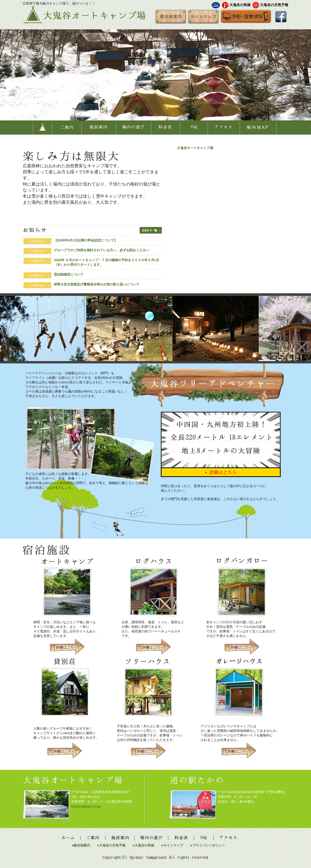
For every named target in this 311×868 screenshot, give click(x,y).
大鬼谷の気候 (240, 5)
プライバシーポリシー (209, 845)
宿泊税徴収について (69, 274)
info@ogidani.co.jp (86, 806)
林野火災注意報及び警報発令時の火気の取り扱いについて (97, 284)
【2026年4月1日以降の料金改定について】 (86, 240)
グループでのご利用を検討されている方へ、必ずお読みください (102, 250)
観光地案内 (82, 845)
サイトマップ (173, 845)
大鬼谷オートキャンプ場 (195, 148)
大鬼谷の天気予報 (274, 5)
